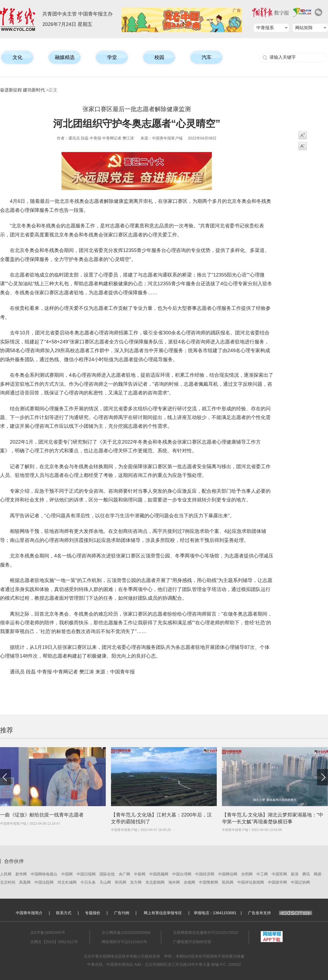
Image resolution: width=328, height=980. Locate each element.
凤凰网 (25, 882)
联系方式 (64, 913)
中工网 (262, 874)
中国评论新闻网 (251, 882)
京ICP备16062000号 (48, 933)
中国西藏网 (159, 874)
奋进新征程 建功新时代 (22, 90)
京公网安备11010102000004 (126, 933)
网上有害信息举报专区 (163, 913)
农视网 (189, 882)
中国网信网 (228, 874)
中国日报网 (86, 874)
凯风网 (228, 882)
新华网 (21, 874)
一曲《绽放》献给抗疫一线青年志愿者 (42, 815)
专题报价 (93, 913)
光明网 (247, 874)
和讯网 (121, 882)
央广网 (124, 874)
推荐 (7, 730)
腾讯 (306, 874)
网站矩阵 (304, 28)
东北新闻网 (155, 882)
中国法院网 (44, 882)
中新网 (140, 874)
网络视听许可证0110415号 (125, 942)
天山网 (105, 882)
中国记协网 (300, 882)
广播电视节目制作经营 (192, 942)
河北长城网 (67, 882)
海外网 (174, 882)
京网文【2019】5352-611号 (54, 942)
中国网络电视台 (44, 874)
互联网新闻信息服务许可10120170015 (206, 933)
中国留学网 (277, 882)
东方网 (136, 882)
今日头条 (88, 882)
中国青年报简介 (29, 913)
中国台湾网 (182, 874)
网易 (318, 874)
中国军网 (279, 874)
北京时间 (8, 882)
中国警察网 (209, 882)
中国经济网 (205, 874)
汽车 (207, 57)
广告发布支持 (280, 913)
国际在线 (107, 874)
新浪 (295, 874)
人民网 (6, 874)
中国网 (67, 874)
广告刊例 (122, 913)
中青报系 (265, 28)
